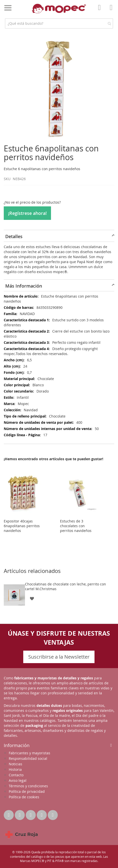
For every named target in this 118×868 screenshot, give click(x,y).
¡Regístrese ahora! (27, 213)
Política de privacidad (27, 791)
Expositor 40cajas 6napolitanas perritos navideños (22, 526)
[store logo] (59, 9)
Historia (15, 769)
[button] (32, 598)
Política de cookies (24, 797)
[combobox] (59, 23)
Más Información (24, 286)
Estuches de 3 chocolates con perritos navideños (76, 526)
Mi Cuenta (101, 11)
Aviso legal (18, 780)
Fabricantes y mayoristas (29, 753)
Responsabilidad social (28, 758)
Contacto (16, 775)
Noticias (15, 764)
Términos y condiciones (28, 786)
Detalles (14, 236)
